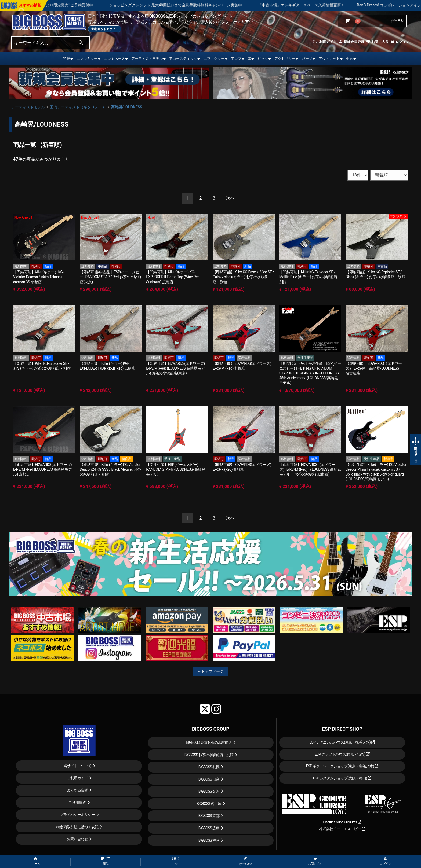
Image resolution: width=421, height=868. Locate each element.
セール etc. (246, 861)
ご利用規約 (77, 803)
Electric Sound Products (342, 822)
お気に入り (377, 42)
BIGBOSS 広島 (209, 828)
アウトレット (329, 59)
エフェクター (214, 59)
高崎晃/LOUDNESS (127, 107)
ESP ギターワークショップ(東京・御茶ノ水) (342, 766)
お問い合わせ (77, 839)
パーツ (307, 59)
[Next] (230, 198)
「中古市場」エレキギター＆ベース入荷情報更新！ (334, 5)
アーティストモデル (147, 59)
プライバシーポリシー (77, 815)
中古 (350, 59)
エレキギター (87, 59)
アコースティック (183, 59)
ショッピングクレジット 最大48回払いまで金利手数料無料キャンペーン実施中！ (210, 5)
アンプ (236, 59)
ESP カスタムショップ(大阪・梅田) (342, 778)
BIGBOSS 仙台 (209, 779)
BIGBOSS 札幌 (209, 767)
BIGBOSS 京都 (209, 816)
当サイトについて (77, 766)
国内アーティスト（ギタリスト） (78, 107)
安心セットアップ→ (105, 29)
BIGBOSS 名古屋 (209, 804)
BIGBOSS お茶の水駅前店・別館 (209, 755)
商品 (106, 861)
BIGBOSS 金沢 (209, 791)
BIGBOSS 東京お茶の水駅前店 (209, 742)
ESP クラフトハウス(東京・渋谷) (342, 754)
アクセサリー (285, 59)
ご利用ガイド (324, 42)
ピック (263, 59)
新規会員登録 (351, 42)
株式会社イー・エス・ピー (342, 829)
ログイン (400, 42)
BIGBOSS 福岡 (209, 840)
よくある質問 (77, 790)
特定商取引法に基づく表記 (77, 827)
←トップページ (210, 671)
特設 (67, 59)
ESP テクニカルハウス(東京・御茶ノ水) (342, 742)
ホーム (36, 862)
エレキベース (114, 59)
